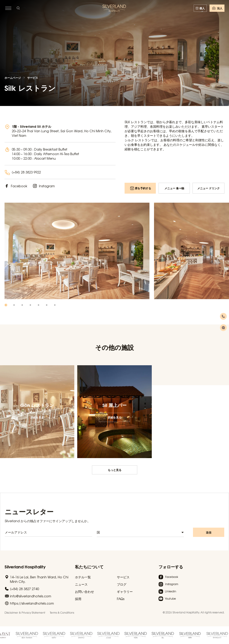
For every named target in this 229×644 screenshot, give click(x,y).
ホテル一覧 (83, 577)
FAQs (121, 599)
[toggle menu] (8, 8)
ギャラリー (125, 591)
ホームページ (13, 78)
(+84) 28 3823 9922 (26, 172)
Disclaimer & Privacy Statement (25, 613)
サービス (33, 78)
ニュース (81, 584)
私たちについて (89, 566)
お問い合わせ (84, 591)
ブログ (122, 584)
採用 (78, 599)
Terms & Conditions (62, 613)
